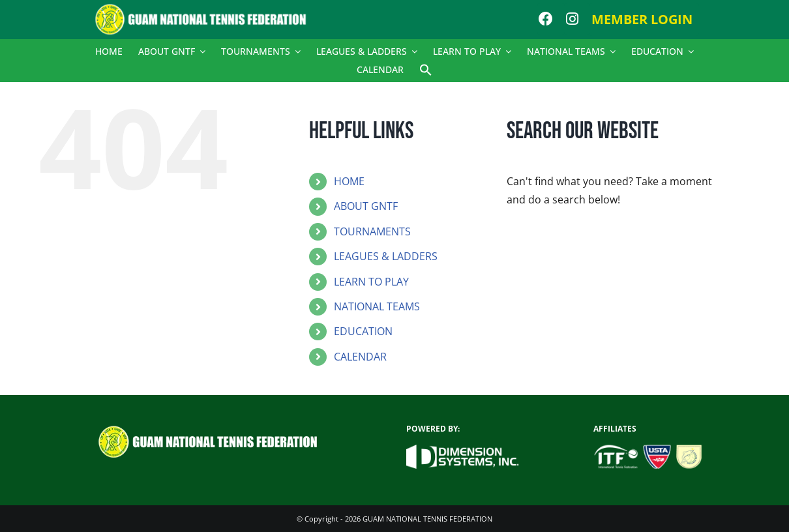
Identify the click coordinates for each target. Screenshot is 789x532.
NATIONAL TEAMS (377, 306)
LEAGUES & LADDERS (386, 256)
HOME (349, 181)
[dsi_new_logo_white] (463, 450)
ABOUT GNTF (366, 206)
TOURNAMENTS (372, 231)
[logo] (207, 8)
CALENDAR (360, 357)
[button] (426, 70)
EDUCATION (363, 331)
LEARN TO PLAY (371, 282)
